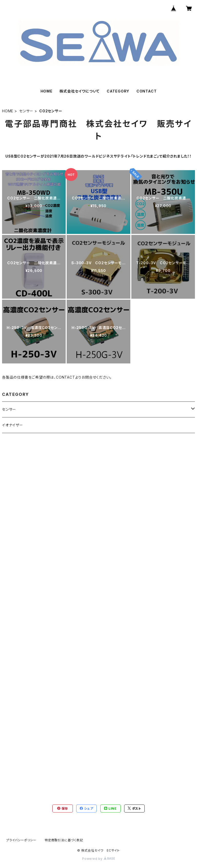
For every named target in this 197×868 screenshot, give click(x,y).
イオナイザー (13, 425)
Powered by (98, 859)
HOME (47, 91)
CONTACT (147, 91)
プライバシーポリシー (21, 840)
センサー (26, 111)
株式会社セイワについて (80, 91)
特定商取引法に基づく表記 (64, 840)
